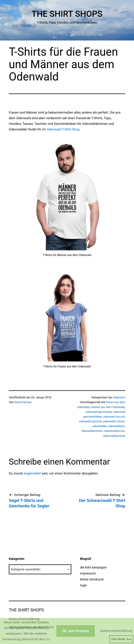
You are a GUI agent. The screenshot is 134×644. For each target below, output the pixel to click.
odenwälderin (116, 426)
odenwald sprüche (90, 421)
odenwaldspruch (114, 431)
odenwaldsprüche (114, 436)
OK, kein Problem (76, 631)
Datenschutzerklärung (116, 631)
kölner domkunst (92, 579)
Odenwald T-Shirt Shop (63, 129)
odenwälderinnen (92, 431)
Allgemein (119, 397)
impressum (88, 573)
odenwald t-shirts (114, 421)
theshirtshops (23, 402)
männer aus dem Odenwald (108, 407)
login (84, 585)
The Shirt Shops (67, 14)
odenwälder (99, 426)
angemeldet (32, 473)
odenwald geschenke (99, 412)
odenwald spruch (114, 417)
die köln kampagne (93, 567)
